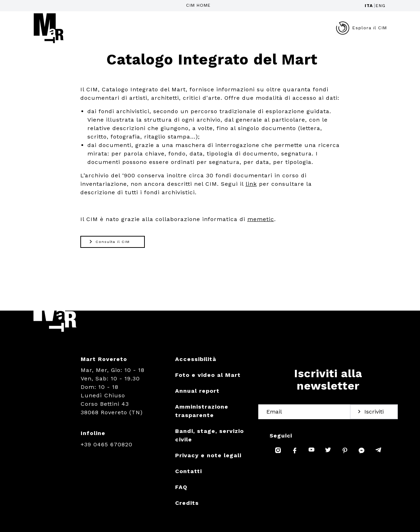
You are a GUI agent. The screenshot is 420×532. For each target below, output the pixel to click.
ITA (369, 6)
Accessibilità (196, 359)
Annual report (197, 391)
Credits (187, 503)
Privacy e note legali (208, 455)
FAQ (181, 487)
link (251, 184)
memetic (261, 219)
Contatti (189, 471)
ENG (381, 6)
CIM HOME (198, 5)
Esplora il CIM (361, 28)
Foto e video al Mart (208, 375)
